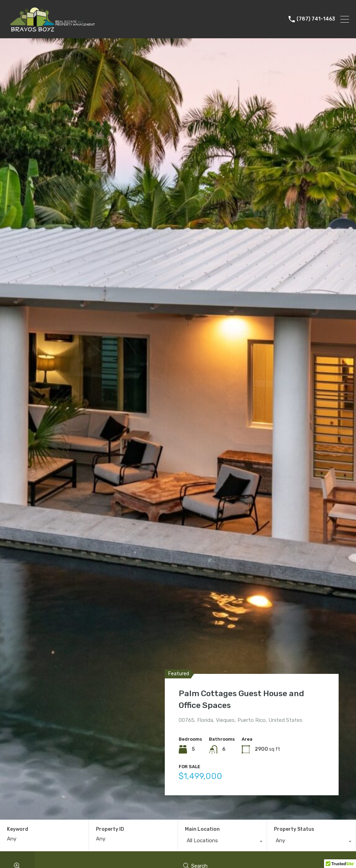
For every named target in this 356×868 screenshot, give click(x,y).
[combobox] (222, 842)
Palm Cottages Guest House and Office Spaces (244, 699)
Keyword (18, 829)
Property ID (110, 829)
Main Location (202, 829)
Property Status (294, 829)
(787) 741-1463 (316, 19)
